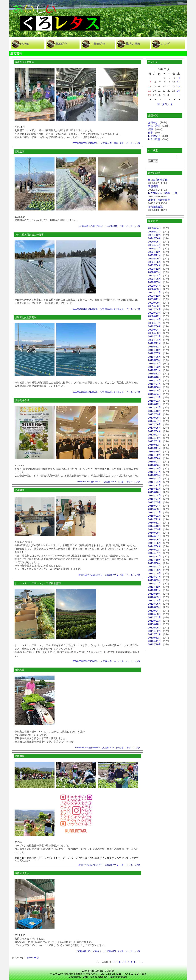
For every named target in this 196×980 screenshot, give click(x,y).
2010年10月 (154, 644)
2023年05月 (154, 262)
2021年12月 (154, 296)
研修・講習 (119, 143)
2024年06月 (154, 238)
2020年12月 (154, 316)
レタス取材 (154, 139)
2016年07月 (154, 462)
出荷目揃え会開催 (158, 180)
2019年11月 (154, 347)
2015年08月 (154, 495)
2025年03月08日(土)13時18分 (89, 482)
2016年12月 (154, 445)
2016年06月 (154, 465)
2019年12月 (154, 343)
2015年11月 (154, 489)
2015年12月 (154, 485)
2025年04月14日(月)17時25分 (91, 226)
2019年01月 (154, 370)
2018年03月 (154, 397)
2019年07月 (154, 353)
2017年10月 (154, 411)
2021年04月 (154, 309)
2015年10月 (154, 492)
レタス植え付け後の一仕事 (163, 193)
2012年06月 (154, 604)
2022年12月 (154, 269)
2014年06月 (154, 540)
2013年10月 (154, 560)
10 (138, 962)
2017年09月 (154, 414)
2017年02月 (154, 438)
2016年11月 (154, 448)
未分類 (121, 482)
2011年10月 (154, 624)
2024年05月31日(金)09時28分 (87, 748)
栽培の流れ (133, 44)
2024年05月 (154, 242)
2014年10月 (154, 526)
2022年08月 (154, 276)
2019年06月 (154, 357)
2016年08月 (154, 458)
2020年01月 (154, 340)
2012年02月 (154, 617)
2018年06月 (154, 387)
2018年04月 (154, 394)
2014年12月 (154, 519)
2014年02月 (154, 550)
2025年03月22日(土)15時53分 (85, 392)
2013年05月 (154, 573)
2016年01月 (154, 482)
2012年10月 (154, 594)
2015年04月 (154, 506)
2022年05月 (154, 282)
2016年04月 (154, 472)
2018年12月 (154, 374)
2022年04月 (154, 286)
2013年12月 (154, 557)
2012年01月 (154, 621)
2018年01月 (154, 401)
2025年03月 (154, 232)
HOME (25, 44)
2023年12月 (154, 252)
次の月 (169, 104)
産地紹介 (61, 44)
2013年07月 (154, 567)
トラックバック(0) (133, 143)
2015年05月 (154, 502)
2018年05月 (154, 391)
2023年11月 (154, 255)
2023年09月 (154, 259)
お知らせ (120, 748)
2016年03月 (154, 475)
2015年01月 (154, 516)
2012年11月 (154, 590)
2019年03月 (154, 367)
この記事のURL (106, 143)
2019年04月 (154, 364)
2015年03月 (154, 509)
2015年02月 (154, 512)
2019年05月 (154, 360)
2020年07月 (154, 323)
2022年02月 (154, 292)
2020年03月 (154, 333)
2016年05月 (154, 469)
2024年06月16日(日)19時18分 (85, 661)
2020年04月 (154, 330)
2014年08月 (154, 533)
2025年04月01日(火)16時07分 (85, 309)
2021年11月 (154, 299)
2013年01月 (154, 584)
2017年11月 (154, 407)
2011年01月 (154, 634)
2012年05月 (154, 607)
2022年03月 (154, 289)
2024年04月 (154, 245)
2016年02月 (154, 479)
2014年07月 (154, 536)
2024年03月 (154, 249)
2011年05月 (154, 628)
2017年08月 (154, 418)
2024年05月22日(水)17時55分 (91, 865)
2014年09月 (154, 529)
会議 (122, 575)
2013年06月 (154, 570)
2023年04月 (154, 265)
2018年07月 (154, 384)
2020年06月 (154, 326)
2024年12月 (154, 235)
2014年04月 (154, 546)
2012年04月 (154, 611)
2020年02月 (154, 336)
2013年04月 (154, 577)
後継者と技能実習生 (159, 200)
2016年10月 (154, 452)
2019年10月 (154, 350)
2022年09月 (154, 272)
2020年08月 (154, 319)
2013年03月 (154, 580)
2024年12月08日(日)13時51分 (91, 575)
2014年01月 (154, 553)
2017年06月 (154, 424)
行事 (122, 226)
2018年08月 (154, 380)
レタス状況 (119, 309)
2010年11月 (154, 641)
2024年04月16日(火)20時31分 (89, 951)
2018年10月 (154, 377)
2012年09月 (154, 597)
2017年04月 (154, 431)
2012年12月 (154, 587)
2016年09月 (154, 455)
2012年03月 (154, 614)
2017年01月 (154, 441)
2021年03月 (154, 313)
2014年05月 (154, 543)
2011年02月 (154, 631)
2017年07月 (154, 421)
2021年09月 (154, 303)
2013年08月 (154, 563)
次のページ (33, 958)
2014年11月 (154, 523)
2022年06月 (154, 279)
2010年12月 (154, 638)
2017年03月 (154, 435)
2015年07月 (154, 499)
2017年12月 (154, 404)
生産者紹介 (98, 44)
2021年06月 (154, 306)
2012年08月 (154, 600)
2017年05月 (154, 428)
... (142, 962)
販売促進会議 (155, 207)
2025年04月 (154, 228)
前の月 (161, 104)
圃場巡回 (153, 186)
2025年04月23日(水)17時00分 (85, 143)
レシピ (165, 44)
